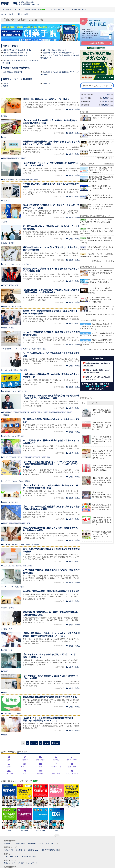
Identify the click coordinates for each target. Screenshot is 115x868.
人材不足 (15, 545)
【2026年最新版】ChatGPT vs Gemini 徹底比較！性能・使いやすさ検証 (102, 495)
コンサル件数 (86, 98)
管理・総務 (56, 774)
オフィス (6, 587)
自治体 (34, 349)
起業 (21, 370)
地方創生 (19, 566)
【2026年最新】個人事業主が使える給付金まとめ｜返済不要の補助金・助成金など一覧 (102, 521)
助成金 (5, 243)
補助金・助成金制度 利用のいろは (15, 53)
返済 (16, 285)
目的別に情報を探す (79, 9)
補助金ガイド (25, 796)
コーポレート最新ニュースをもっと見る (100, 349)
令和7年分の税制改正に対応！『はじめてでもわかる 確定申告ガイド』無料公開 (97, 342)
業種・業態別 (40, 760)
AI (4, 180)
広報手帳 (9, 820)
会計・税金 (72, 767)
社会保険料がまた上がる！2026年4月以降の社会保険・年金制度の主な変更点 (102, 507)
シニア (5, 370)
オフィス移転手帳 (40, 820)
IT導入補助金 (10, 180)
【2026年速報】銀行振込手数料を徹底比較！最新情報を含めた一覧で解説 (102, 468)
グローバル (7, 545)
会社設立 (25, 760)
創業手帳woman (56, 796)
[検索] (111, 86)
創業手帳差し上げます (35, 843)
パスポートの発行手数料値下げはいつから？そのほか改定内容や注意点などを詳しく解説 (102, 440)
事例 (14, 391)
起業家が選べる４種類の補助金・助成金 (18, 50)
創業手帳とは (9, 843)
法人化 (5, 222)
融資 (9, 767)
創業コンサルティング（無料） (15, 863)
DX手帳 (56, 820)
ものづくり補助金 (36, 412)
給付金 (14, 436)
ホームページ (17, 349)
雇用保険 (20, 436)
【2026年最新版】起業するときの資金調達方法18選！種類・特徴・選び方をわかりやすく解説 (102, 481)
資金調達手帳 (72, 796)
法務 (25, 774)
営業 (40, 767)
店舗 (29, 523)
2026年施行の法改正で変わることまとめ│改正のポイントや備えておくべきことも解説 (102, 535)
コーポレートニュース (12, 857)
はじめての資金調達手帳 (50, 850)
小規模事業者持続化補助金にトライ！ (17, 55)
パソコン (6, 201)
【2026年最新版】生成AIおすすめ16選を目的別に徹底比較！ (102, 412)
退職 (25, 370)
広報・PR (25, 767)
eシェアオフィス (34, 863)
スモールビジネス (9, 566)
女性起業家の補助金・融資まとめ (54, 50)
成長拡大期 (47, 83)
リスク (5, 285)
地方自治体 (35, 545)
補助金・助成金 (72, 760)
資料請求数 (85, 105)
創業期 (6, 83)
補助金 (5, 116)
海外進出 (40, 774)
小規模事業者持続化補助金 (11, 158)
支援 (11, 370)
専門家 (18, 264)
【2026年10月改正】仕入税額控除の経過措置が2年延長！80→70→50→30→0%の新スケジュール (102, 454)
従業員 (5, 650)
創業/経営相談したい (33, 9)
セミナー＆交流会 (28, 857)
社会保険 (27, 481)
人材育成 (22, 545)
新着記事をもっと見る (106, 158)
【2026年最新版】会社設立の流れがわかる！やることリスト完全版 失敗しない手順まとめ (102, 426)
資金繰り (56, 760)
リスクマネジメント (9, 714)
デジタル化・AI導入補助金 (24, 180)
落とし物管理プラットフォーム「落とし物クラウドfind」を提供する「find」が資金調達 (97, 231)
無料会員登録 (20, 843)
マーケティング (56, 767)
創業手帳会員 (86, 101)
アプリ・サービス (72, 774)
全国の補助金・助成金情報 (13, 72)
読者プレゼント (51, 843)
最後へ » (55, 743)
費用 (45, 349)
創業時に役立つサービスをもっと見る (100, 314)
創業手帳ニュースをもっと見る (103, 261)
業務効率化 (26, 349)
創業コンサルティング (95, 386)
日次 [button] (84, 403)
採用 (5, 137)
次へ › (47, 743)
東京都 (14, 307)
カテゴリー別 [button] (93, 403)
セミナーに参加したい (58, 9)
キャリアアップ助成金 (10, 481)
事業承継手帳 (25, 820)
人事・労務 (9, 774)
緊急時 (6, 86)
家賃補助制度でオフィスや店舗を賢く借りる (58, 53)
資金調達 (6, 415)
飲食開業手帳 (40, 796)
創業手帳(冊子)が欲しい (11, 9)
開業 (16, 502)
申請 (24, 264)
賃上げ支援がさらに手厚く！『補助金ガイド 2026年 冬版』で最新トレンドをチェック (96, 326)
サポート (6, 264)
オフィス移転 (15, 587)
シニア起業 (13, 457)
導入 (19, 391)
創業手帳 (9, 796)
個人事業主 (7, 307)
